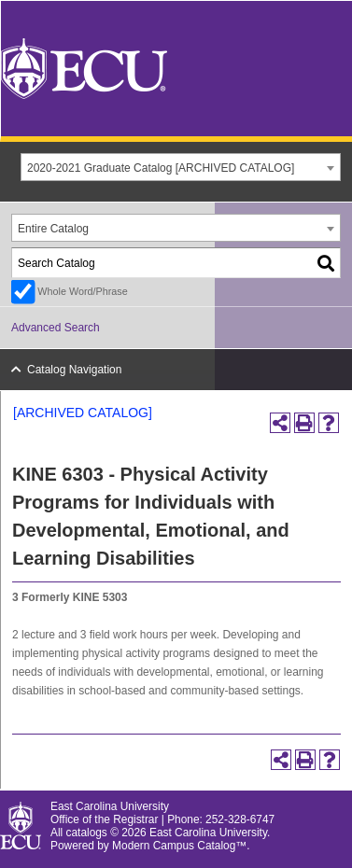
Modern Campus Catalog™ (179, 846)
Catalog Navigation (74, 370)
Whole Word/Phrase (82, 291)
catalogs (87, 833)
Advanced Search (56, 328)
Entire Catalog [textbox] (53, 229)
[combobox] (181, 167)
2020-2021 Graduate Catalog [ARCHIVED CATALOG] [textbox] (161, 168)
